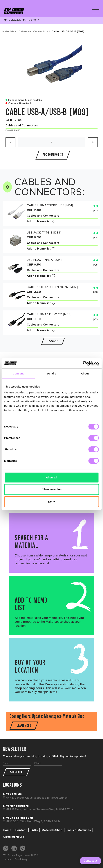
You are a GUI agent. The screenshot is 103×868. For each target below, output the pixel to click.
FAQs (34, 830)
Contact (21, 830)
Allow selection (51, 489)
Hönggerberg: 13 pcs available (23, 100)
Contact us (91, 861)
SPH (6, 20)
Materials (16, 20)
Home (7, 830)
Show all (53, 341)
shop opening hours (29, 688)
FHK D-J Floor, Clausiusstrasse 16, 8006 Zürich (37, 798)
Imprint (8, 859)
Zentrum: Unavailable (18, 103)
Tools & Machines (78, 830)
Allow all (51, 477)
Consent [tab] (18, 373)
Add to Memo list (39, 221)
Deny (51, 502)
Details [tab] (52, 373)
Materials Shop (52, 830)
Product (28, 20)
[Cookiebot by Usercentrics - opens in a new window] (83, 363)
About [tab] (85, 373)
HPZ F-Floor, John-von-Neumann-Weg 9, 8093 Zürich (40, 809)
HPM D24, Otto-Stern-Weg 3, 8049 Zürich (33, 821)
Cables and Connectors (33, 31)
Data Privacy (21, 859)
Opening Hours (13, 837)
